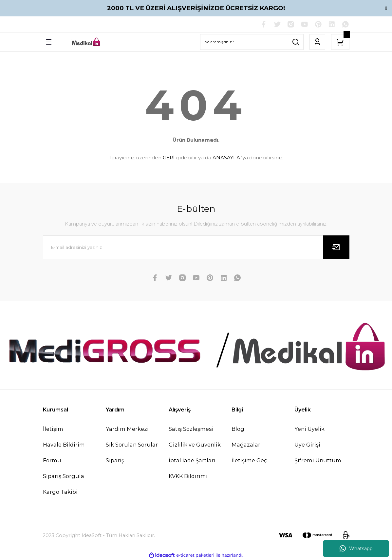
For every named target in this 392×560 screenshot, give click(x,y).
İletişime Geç (249, 460)
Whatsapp (356, 549)
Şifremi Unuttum (318, 460)
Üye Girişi (307, 445)
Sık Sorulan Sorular (132, 445)
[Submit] (336, 247)
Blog (238, 429)
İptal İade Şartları (192, 460)
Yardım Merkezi (127, 429)
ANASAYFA (226, 158)
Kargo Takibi (60, 492)
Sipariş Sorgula (64, 476)
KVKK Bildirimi (188, 476)
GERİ (169, 158)
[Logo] (86, 42)
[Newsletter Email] (196, 247)
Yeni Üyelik (309, 429)
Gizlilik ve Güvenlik (195, 445)
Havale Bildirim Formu (64, 452)
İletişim (53, 429)
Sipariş (115, 460)
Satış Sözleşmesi (191, 429)
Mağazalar (246, 445)
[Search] (252, 42)
